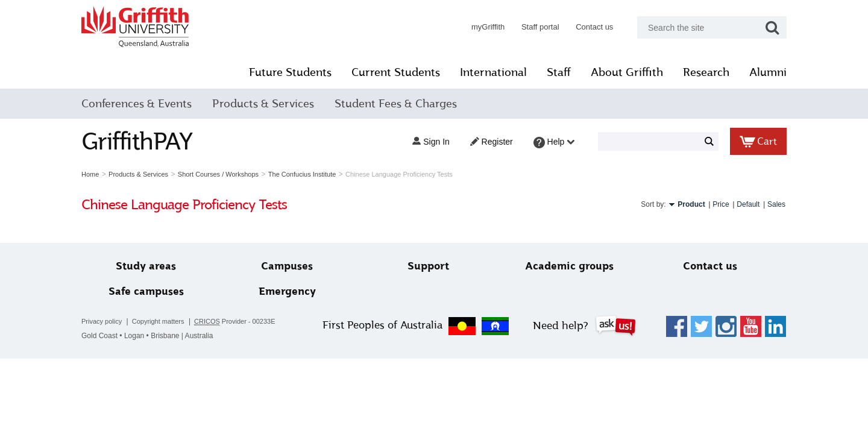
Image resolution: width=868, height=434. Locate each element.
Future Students (290, 72)
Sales (776, 204)
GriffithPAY (137, 141)
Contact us (594, 27)
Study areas (146, 266)
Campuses (287, 266)
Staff (559, 72)
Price (721, 204)
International (493, 72)
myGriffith (488, 27)
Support (428, 266)
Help (554, 143)
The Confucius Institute (302, 174)
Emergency (287, 291)
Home (90, 174)
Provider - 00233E (235, 322)
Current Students (396, 72)
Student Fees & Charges (396, 104)
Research (706, 72)
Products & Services (263, 104)
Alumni (768, 72)
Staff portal (540, 27)
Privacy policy (102, 321)
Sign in (431, 142)
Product (691, 204)
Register (492, 142)
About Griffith (627, 72)
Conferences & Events (137, 104)
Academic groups (569, 266)
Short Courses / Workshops (218, 174)
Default (748, 204)
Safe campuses (146, 291)
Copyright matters (158, 321)
